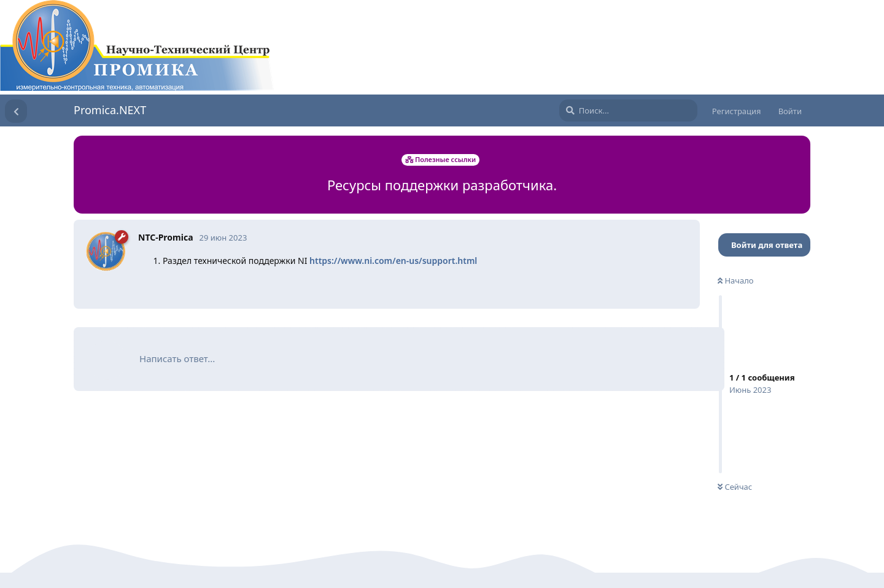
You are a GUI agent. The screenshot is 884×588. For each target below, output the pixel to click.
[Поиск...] (628, 110)
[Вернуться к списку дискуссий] (16, 111)
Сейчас (735, 487)
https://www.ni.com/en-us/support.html (393, 261)
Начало (736, 280)
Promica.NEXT (110, 110)
